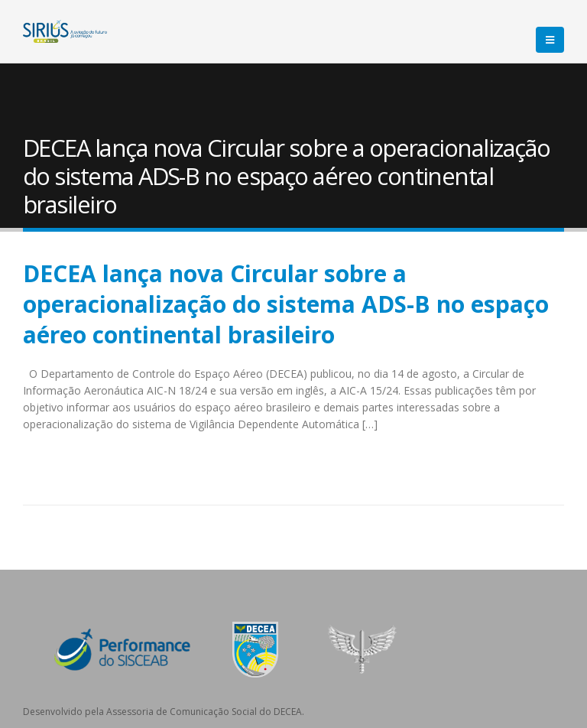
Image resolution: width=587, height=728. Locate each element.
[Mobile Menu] (550, 40)
